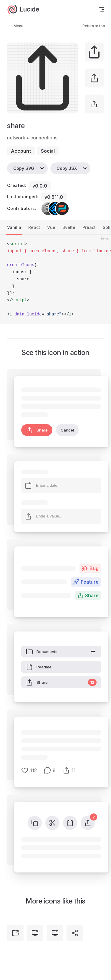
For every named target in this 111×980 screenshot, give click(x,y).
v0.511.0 (54, 197)
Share (37, 430)
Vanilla (14, 227)
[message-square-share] (15, 933)
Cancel (67, 430)
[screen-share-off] (35, 933)
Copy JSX (67, 168)
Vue (51, 227)
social (48, 151)
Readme (39, 667)
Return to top (94, 26)
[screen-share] (55, 933)
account (21, 151)
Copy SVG (24, 168)
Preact (89, 227)
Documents (61, 652)
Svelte (69, 227)
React (34, 227)
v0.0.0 (40, 186)
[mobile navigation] (102, 9)
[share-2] (75, 933)
